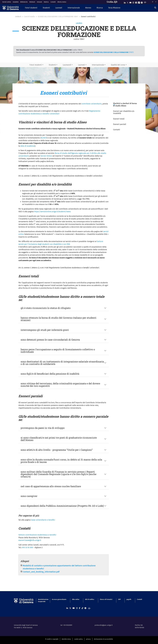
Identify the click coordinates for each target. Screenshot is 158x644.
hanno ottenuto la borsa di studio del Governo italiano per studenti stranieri (58, 319)
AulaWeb (16, 2)
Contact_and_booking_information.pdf (41, 572)
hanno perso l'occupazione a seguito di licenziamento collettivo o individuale (58, 351)
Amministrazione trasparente (42, 600)
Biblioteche (24, 2)
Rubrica (46, 2)
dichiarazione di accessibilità (103, 639)
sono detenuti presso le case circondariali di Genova (50, 340)
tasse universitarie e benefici (43, 520)
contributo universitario (92, 104)
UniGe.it (18, 17)
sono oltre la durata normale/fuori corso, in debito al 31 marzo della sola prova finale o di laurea (61, 461)
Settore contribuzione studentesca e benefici (37, 535)
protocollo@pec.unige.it (104, 625)
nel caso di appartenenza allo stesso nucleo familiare (51, 486)
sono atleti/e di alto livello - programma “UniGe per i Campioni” (57, 450)
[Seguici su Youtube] (130, 2)
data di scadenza (28, 146)
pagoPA (129, 599)
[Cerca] (155, 8)
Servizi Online (46, 156)
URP (119, 599)
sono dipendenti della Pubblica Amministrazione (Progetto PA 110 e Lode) (62, 506)
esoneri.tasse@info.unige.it (30, 540)
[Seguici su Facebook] (136, 2)
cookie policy (78, 639)
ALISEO (44, 138)
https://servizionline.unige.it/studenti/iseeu (52, 212)
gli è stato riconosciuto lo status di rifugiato (46, 308)
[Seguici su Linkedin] (125, 2)
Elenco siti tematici (106, 599)
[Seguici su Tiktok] (139, 2)
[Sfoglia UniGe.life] (113, 2)
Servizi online (7, 2)
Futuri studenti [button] (36, 65)
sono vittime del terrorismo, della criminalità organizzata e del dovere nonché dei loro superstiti (60, 385)
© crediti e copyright (52, 639)
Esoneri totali (119, 119)
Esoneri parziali (120, 124)
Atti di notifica (90, 599)
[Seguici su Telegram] (142, 2)
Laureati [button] (82, 65)
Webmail (32, 2)
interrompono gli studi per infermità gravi (45, 330)
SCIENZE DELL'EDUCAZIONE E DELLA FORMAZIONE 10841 (58, 17)
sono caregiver (29, 496)
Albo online (76, 599)
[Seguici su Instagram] (133, 2)
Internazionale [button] (98, 65)
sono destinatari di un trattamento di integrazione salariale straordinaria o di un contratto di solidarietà (62, 363)
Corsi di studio (29, 17)
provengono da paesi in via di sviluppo (43, 428)
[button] (31, 8)
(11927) (114, 52)
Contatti (53, 2)
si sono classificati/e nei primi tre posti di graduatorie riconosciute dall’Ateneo (59, 439)
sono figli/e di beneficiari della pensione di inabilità (50, 374)
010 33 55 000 (27, 548)
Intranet (39, 2)
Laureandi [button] (67, 65)
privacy (88, 639)
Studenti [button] (52, 65)
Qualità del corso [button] (118, 65)
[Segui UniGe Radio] (145, 2)
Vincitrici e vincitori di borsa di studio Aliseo (125, 105)
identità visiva (66, 639)
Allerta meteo (62, 2)
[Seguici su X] (128, 2)
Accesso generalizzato (59, 599)
